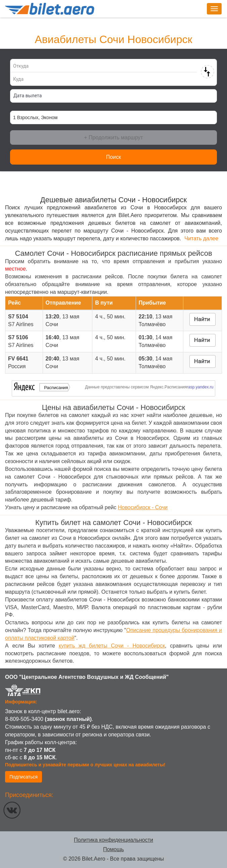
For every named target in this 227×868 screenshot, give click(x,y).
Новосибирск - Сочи (143, 507)
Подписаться (24, 777)
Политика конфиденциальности (113, 840)
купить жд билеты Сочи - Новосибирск (112, 646)
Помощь (113, 849)
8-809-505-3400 (24, 719)
